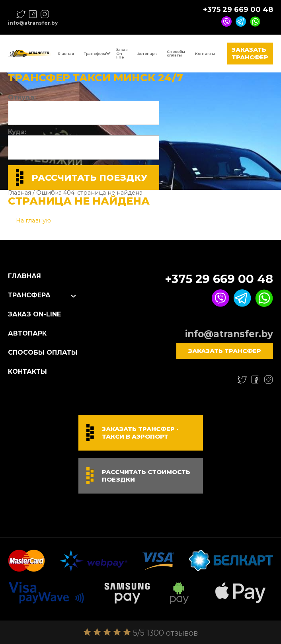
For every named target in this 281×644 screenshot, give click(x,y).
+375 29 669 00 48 (238, 10)
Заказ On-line (122, 53)
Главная (66, 54)
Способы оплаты (176, 53)
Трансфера (95, 54)
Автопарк (147, 54)
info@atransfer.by (33, 23)
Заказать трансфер (250, 53)
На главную (33, 221)
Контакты (205, 54)
